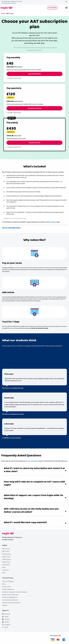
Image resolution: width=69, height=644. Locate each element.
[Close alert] (66, 2)
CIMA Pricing (6, 562)
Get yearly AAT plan (35, 143)
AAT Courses (6, 549)
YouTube (7, 622)
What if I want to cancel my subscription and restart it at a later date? (34, 470)
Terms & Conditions (8, 581)
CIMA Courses (7, 559)
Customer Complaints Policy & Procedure (15, 592)
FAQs (4, 584)
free (15, 1)
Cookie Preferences (8, 589)
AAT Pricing (6, 552)
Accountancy (6, 565)
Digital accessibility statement (11, 603)
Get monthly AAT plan (34, 74)
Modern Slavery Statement (10, 595)
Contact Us (5, 570)
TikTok (6, 627)
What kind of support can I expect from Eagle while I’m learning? (33, 497)
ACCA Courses (7, 554)
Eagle (4, 567)
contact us (53, 222)
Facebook (7, 614)
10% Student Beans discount (9, 3)
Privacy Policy (6, 587)
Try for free (52, 8)
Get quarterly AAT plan (34, 108)
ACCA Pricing (6, 557)
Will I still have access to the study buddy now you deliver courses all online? (31, 510)
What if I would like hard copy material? (25, 523)
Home (3, 14)
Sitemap (5, 605)
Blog (4, 573)
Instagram (7, 625)
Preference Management (10, 597)
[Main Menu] (66, 8)
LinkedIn (7, 619)
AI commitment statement (10, 600)
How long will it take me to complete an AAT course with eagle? (34, 483)
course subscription (32, 461)
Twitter (6, 617)
